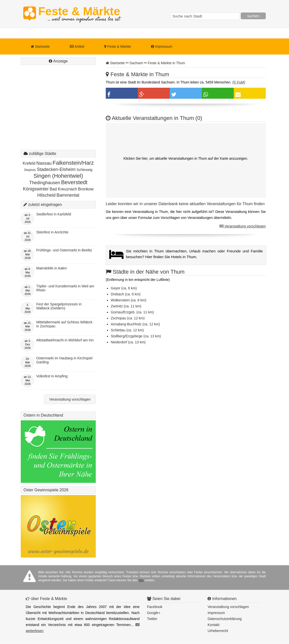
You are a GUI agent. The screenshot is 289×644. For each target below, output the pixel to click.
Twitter (152, 619)
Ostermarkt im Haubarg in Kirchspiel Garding (64, 360)
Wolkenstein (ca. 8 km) (128, 300)
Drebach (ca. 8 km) (126, 294)
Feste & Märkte (79, 14)
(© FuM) (239, 82)
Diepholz (30, 170)
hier (141, 580)
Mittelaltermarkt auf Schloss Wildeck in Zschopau (64, 324)
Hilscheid (46, 195)
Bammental (68, 195)
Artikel (77, 46)
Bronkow (86, 189)
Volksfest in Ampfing (52, 376)
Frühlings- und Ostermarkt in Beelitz (64, 250)
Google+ (154, 613)
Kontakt (213, 625)
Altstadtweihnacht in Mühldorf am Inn (65, 340)
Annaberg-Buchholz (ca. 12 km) (135, 324)
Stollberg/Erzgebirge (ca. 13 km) (136, 336)
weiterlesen (35, 631)
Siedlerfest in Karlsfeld (54, 214)
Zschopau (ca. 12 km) (128, 318)
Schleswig (84, 170)
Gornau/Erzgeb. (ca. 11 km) (132, 312)
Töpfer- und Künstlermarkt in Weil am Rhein (65, 288)
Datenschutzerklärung (224, 619)
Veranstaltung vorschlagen (243, 226)
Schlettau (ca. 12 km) (127, 330)
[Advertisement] (58, 112)
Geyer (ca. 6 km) (124, 288)
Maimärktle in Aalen (51, 268)
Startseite (40, 46)
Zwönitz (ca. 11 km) (126, 306)
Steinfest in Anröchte (52, 232)
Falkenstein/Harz (73, 163)
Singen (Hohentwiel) (58, 176)
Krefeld (29, 163)
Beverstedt (74, 182)
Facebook (155, 607)
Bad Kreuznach (63, 189)
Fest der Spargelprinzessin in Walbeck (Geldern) (59, 306)
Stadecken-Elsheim (56, 169)
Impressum (162, 46)
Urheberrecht (218, 631)
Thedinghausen (44, 183)
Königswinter (36, 189)
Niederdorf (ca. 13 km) (128, 342)
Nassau (44, 163)
